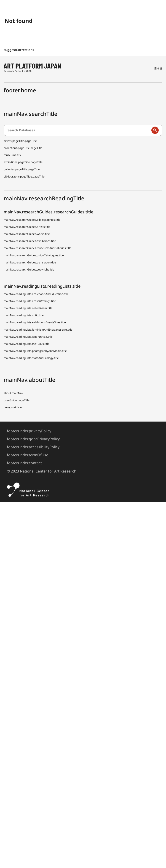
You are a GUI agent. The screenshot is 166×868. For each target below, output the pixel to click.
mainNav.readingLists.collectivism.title (28, 308)
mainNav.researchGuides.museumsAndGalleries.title (37, 248)
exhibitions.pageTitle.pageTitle (23, 162)
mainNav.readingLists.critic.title (24, 315)
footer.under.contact (24, 463)
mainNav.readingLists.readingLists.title (42, 286)
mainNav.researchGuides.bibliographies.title (32, 220)
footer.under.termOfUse (28, 455)
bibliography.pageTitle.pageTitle (24, 177)
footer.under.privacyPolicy (29, 431)
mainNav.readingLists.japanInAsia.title (28, 337)
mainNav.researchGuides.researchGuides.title (48, 212)
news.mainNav (13, 407)
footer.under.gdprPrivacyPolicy (33, 439)
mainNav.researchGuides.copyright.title (29, 269)
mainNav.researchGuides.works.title (27, 234)
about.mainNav (13, 393)
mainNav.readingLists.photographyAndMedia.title (35, 351)
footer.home (20, 90)
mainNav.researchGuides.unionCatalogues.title (34, 255)
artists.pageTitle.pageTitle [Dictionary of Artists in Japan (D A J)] (20, 141)
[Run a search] (155, 130)
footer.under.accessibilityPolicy (33, 447)
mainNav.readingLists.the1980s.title (27, 344)
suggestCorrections (19, 50)
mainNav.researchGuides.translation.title (30, 262)
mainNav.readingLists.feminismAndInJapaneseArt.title (38, 330)
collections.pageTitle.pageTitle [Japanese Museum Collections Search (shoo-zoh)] (23, 148)
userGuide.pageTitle (17, 400)
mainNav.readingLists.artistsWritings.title (30, 301)
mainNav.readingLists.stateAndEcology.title (31, 358)
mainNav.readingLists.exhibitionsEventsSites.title (35, 322)
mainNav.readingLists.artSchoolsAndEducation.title (36, 294)
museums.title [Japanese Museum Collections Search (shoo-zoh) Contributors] (13, 155)
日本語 (158, 68)
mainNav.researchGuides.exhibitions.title (30, 241)
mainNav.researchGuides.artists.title (27, 227)
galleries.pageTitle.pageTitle (22, 169)
